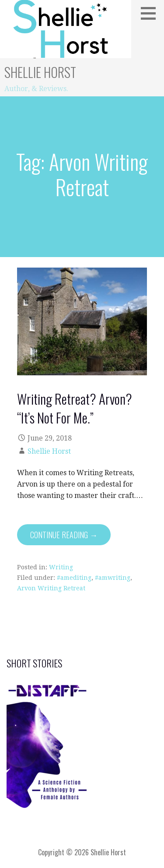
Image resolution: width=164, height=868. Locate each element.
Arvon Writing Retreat (51, 588)
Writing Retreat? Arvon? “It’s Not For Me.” (75, 408)
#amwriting (113, 578)
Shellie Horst (40, 72)
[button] (151, 13)
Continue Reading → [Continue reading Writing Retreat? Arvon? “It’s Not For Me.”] (64, 535)
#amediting (74, 578)
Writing (61, 567)
